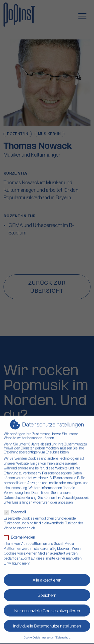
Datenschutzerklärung (20, 493)
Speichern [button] (47, 590)
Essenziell (16, 507)
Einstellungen (22, 497)
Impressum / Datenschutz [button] (56, 633)
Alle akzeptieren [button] (47, 575)
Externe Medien (21, 532)
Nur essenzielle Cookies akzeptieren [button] (47, 605)
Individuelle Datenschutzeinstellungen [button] (47, 621)
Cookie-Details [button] (32, 633)
